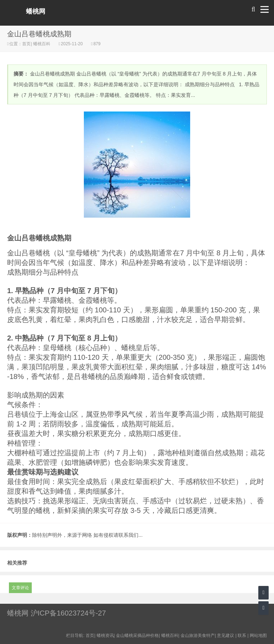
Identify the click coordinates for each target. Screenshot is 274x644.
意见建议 (225, 635)
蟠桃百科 (42, 44)
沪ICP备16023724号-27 (68, 613)
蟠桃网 (36, 11)
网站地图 (258, 635)
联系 (242, 635)
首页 (26, 44)
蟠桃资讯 (105, 635)
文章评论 (20, 588)
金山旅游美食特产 (198, 635)
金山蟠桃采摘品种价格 (137, 635)
